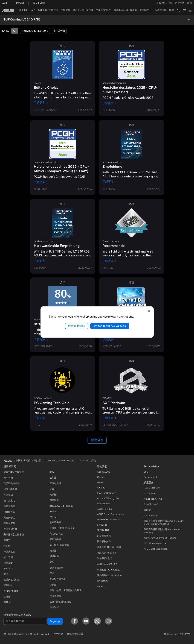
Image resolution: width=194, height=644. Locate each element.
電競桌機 (8, 563)
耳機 (52, 573)
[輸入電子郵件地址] (25, 621)
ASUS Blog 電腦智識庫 (156, 549)
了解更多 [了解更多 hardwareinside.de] (109, 182)
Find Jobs (102, 525)
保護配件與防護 (58, 579)
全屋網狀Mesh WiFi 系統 (62, 528)
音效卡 (53, 489)
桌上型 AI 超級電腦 (59, 545)
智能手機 (8, 478)
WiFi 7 (53, 512)
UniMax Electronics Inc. (109, 520)
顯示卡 (7, 602)
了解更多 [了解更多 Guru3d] (109, 339)
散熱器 (53, 478)
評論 (94, 461)
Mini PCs (8, 569)
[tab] (15, 31)
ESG (146, 472)
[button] (164, 3)
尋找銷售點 (103, 581)
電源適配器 (55, 596)
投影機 (7, 546)
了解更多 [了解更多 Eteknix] (41, 103)
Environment (150, 477)
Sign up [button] (55, 621)
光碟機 (53, 495)
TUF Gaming (51, 461)
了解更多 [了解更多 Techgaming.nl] (41, 339)
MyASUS (102, 587)
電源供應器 (55, 483)
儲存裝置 (54, 500)
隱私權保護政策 (75, 634)
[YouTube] (86, 621)
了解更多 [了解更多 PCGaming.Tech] (41, 418)
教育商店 (180, 3)
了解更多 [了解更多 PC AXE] (109, 418)
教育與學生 (9, 518)
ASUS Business (152, 516)
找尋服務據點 (104, 541)
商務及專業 (9, 506)
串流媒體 (54, 607)
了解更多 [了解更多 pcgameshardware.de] (109, 103)
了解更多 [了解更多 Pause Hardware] (109, 261)
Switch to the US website (110, 326)
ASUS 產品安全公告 (107, 564)
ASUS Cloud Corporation (110, 514)
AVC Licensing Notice (155, 543)
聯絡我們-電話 (104, 558)
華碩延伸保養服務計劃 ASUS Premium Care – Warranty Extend (163, 522)
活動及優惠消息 (152, 488)
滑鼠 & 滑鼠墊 (57, 568)
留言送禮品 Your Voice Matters (160, 538)
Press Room (103, 504)
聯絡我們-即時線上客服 (109, 547)
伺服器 (53, 551)
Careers (101, 477)
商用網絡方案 (56, 534)
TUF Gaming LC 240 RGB (22, 20)
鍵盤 (52, 562)
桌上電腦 (8, 557)
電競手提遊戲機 (12, 484)
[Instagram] (109, 621)
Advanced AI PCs (153, 499)
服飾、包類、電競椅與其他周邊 (66, 590)
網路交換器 (55, 539)
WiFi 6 (53, 517)
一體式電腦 (9, 552)
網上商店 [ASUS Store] (24, 10)
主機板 (7, 597)
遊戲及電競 (9, 523)
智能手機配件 (10, 489)
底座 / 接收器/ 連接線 (60, 602)
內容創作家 (9, 512)
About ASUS (104, 472)
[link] (8, 10)
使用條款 (58, 634)
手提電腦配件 (10, 529)
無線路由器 (55, 522)
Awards (101, 488)
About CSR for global (108, 498)
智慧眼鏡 (8, 585)
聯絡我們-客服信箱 (107, 553)
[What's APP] (97, 621)
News (100, 482)
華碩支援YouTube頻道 (108, 570)
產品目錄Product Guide (109, 575)
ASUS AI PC (150, 494)
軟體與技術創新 (12, 580)
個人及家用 (9, 501)
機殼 (52, 472)
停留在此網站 (77, 326)
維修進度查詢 (104, 536)
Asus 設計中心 (151, 504)
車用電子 (148, 510)
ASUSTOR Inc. (105, 509)
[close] (149, 311)
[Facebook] (75, 621)
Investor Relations (107, 493)
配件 (6, 574)
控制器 (53, 585)
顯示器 (7, 540)
